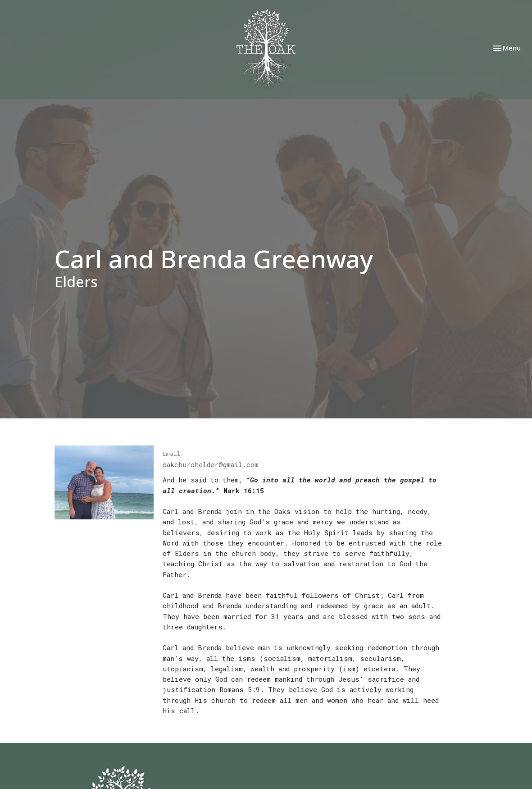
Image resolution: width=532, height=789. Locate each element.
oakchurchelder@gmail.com (211, 464)
